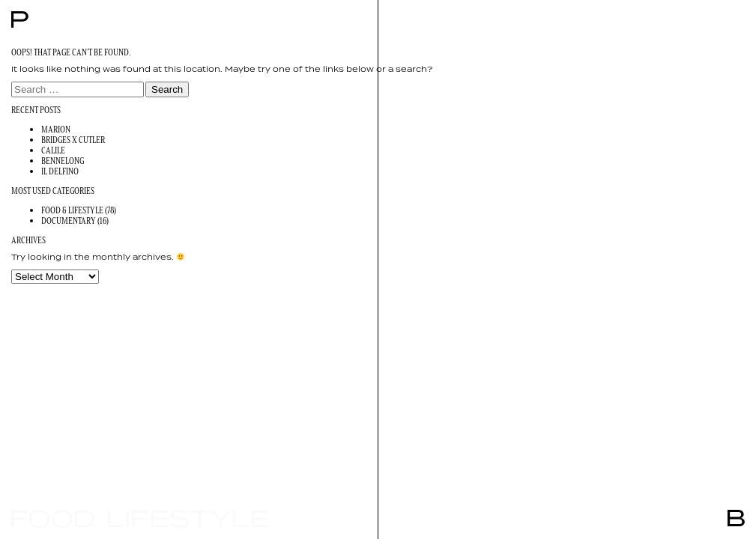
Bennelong (63, 161)
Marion (56, 129)
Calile (53, 150)
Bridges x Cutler (73, 140)
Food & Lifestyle (72, 210)
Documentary (69, 220)
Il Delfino (60, 171)
